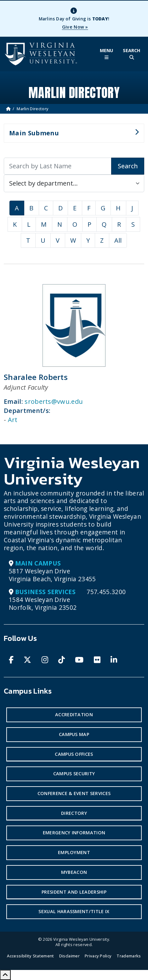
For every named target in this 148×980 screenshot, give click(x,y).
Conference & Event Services (74, 793)
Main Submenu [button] (71, 136)
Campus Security (74, 774)
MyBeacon (74, 872)
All (118, 240)
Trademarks (129, 956)
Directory (74, 813)
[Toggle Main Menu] (106, 54)
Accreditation (74, 715)
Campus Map (74, 734)
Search (128, 166)
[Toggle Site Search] (132, 54)
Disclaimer (69, 956)
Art (13, 420)
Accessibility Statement (30, 956)
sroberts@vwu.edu (54, 401)
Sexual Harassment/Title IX (74, 911)
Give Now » (75, 27)
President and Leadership (74, 892)
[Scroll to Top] (5, 975)
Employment (74, 852)
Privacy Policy (98, 956)
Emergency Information (74, 833)
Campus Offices (74, 754)
